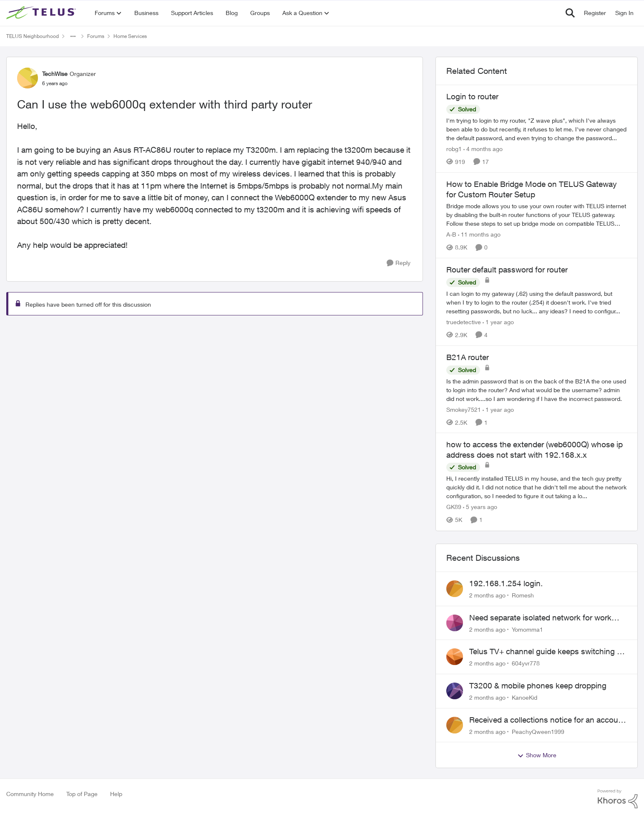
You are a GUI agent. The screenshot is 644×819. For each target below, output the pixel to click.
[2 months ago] (487, 595)
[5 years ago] (480, 507)
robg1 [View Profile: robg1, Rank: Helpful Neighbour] (454, 149)
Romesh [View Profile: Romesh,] (523, 595)
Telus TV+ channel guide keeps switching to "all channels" (547, 652)
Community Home (30, 794)
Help (116, 794)
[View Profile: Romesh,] (455, 589)
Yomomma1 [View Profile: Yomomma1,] (527, 629)
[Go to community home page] (42, 13)
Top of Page (82, 794)
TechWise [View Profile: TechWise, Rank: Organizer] (55, 74)
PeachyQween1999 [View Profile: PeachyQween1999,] (538, 731)
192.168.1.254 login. (506, 583)
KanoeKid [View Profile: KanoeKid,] (525, 697)
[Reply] (399, 263)
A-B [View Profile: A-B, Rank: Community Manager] (451, 234)
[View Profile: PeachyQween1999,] (455, 725)
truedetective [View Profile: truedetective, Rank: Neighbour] (464, 322)
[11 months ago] (479, 234)
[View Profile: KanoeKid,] (455, 691)
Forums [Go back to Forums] (96, 36)
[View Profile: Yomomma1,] (455, 623)
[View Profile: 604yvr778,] (455, 657)
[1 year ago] (498, 322)
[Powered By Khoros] (618, 799)
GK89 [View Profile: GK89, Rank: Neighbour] (454, 507)
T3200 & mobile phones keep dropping (538, 685)
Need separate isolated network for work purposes (540, 618)
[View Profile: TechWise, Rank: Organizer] (28, 78)
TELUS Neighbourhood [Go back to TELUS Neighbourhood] (33, 36)
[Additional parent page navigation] (73, 36)
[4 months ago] (483, 149)
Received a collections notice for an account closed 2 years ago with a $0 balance (547, 720)
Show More (537, 755)
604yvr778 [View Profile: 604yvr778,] (526, 663)
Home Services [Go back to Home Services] (130, 36)
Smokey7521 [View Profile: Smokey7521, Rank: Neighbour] (464, 409)
